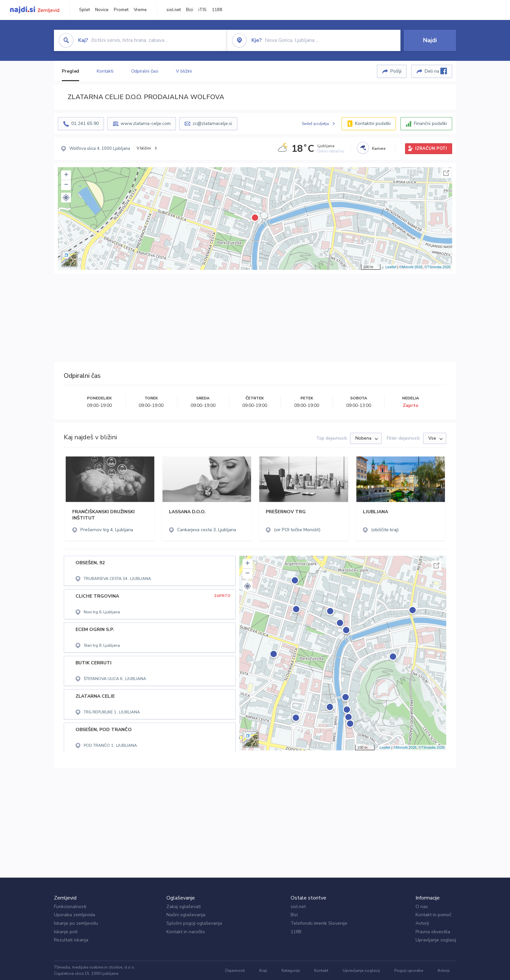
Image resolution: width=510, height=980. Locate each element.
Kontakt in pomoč (433, 915)
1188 (217, 10)
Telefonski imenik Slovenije (319, 923)
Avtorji (422, 923)
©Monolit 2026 (411, 267)
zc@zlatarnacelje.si (212, 123)
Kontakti (105, 71)
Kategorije (291, 971)
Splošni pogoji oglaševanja (194, 923)
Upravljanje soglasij (436, 940)
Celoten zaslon (446, 173)
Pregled (70, 71)
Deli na (436, 71)
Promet (121, 10)
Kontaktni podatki (373, 123)
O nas (422, 907)
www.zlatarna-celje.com (146, 123)
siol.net (174, 10)
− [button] (66, 185)
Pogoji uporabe (409, 971)
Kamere (379, 149)
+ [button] (66, 175)
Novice (102, 10)
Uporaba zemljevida (75, 915)
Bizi (190, 10)
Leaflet (391, 267)
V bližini (184, 71)
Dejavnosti (235, 971)
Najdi (430, 40)
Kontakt (321, 971)
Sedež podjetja (315, 124)
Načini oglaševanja (186, 915)
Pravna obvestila (433, 932)
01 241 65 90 (85, 123)
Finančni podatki (430, 123)
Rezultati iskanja (71, 940)
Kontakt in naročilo (186, 932)
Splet (85, 10)
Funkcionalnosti (70, 907)
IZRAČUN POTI (431, 149)
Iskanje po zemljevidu (76, 923)
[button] (66, 198)
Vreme (140, 10)
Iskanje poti (66, 932)
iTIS (203, 10)
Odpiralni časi (145, 71)
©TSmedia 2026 (437, 267)
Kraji (263, 971)
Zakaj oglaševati (184, 907)
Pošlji (396, 71)
